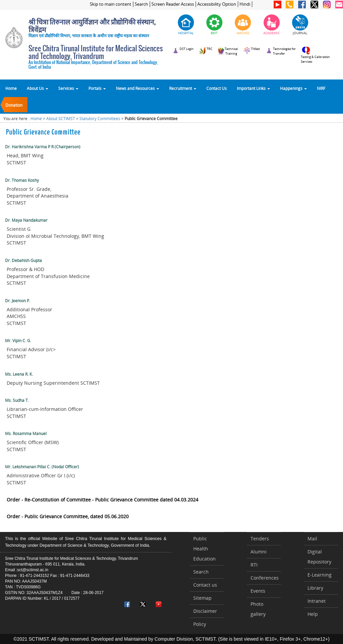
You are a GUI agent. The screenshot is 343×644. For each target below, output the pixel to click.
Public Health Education (204, 549)
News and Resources (138, 88)
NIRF (321, 88)
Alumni (259, 552)
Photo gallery (258, 609)
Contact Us (217, 88)
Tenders (260, 539)
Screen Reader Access (173, 4)
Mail (312, 539)
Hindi (245, 4)
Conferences (265, 578)
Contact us (205, 585)
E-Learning (320, 575)
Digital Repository (319, 557)
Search (141, 4)
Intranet (317, 601)
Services (68, 88)
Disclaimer (205, 611)
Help (313, 614)
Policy (200, 624)
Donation (14, 105)
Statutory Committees (100, 119)
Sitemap (202, 598)
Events (258, 591)
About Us (38, 88)
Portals (97, 88)
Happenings (293, 88)
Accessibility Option (217, 4)
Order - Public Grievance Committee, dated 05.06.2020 (68, 516)
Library (315, 588)
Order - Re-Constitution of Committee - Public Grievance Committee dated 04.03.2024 (102, 500)
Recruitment (183, 88)
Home (11, 88)
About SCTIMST (61, 119)
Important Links (253, 88)
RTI (254, 565)
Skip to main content (111, 4)
